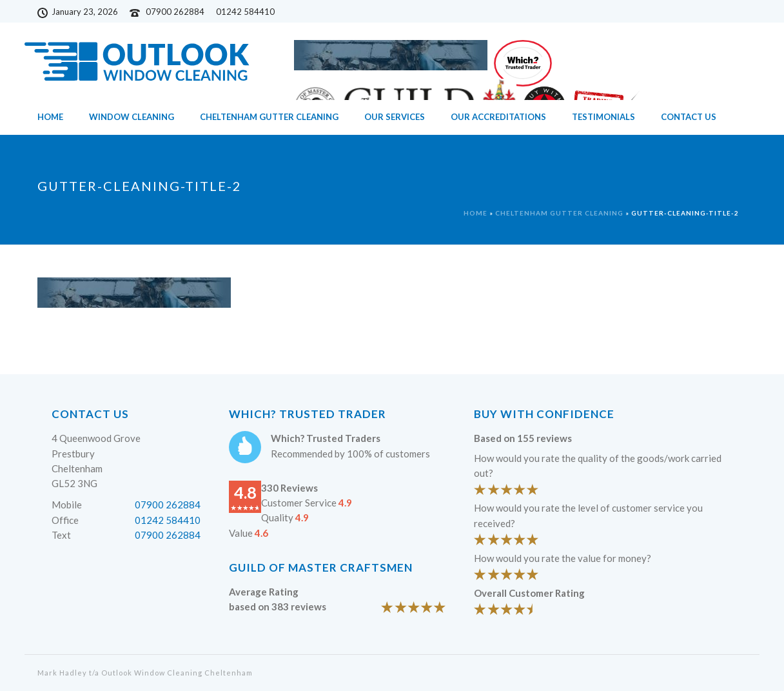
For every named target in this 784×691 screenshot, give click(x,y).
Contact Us (689, 117)
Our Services (395, 117)
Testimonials (603, 117)
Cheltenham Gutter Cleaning (269, 117)
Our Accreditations (498, 117)
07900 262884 (175, 12)
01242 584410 (168, 520)
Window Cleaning (132, 117)
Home (50, 117)
